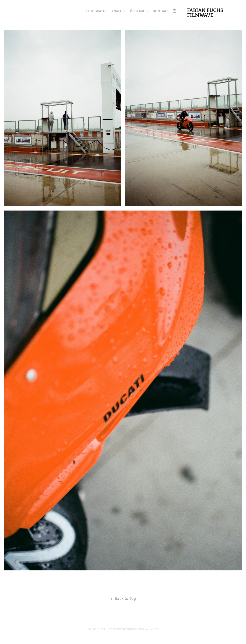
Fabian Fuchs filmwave (206, 13)
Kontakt (161, 11)
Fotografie (96, 11)
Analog (118, 11)
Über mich (139, 11)
